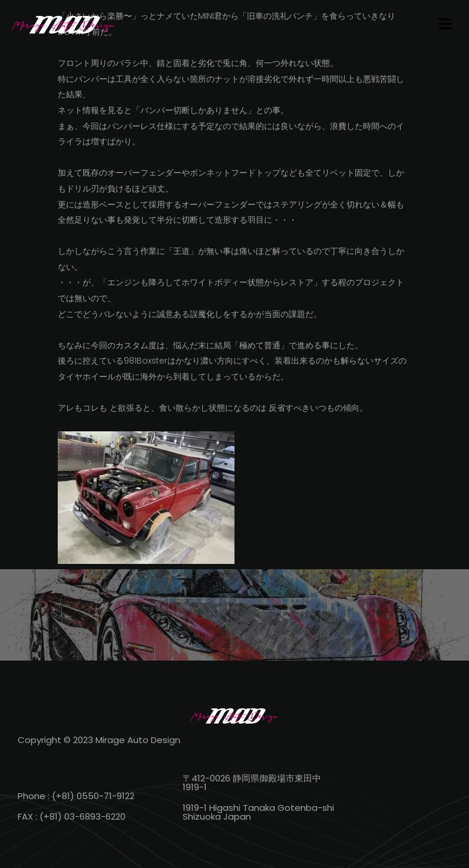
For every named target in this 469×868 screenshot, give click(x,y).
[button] (445, 25)
